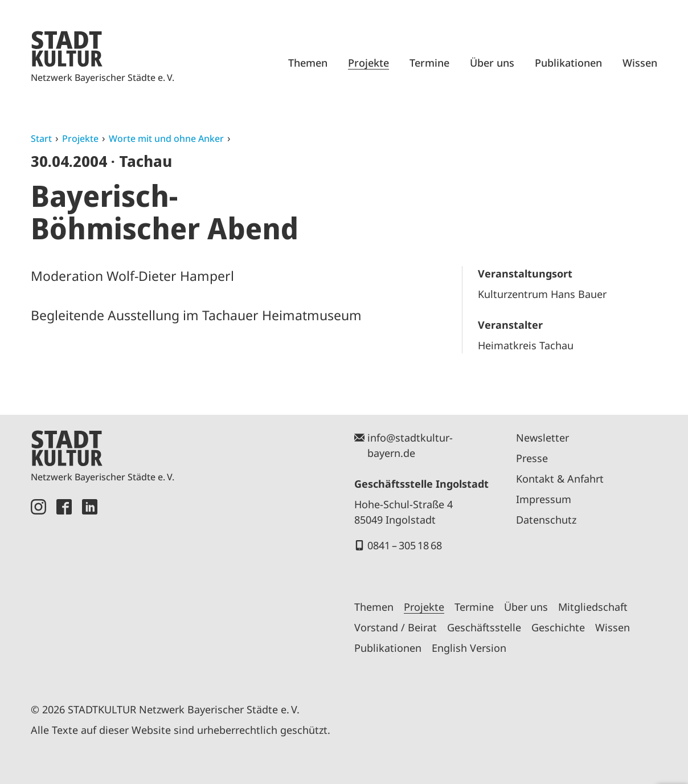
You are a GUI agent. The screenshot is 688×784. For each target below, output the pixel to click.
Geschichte (558, 627)
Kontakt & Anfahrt (560, 479)
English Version (469, 648)
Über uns (492, 63)
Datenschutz (546, 520)
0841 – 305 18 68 (405, 545)
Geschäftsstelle (484, 627)
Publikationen (568, 63)
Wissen (640, 63)
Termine (429, 63)
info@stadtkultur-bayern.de (410, 445)
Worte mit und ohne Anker (166, 138)
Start (41, 138)
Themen (308, 63)
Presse (532, 458)
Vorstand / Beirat (396, 627)
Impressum (544, 499)
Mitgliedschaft (593, 607)
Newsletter (542, 438)
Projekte (368, 63)
